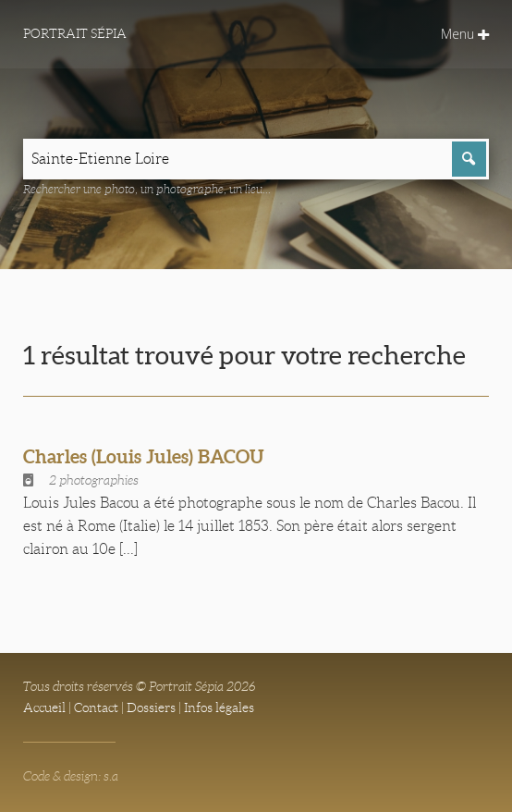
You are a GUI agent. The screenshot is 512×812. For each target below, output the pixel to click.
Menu (465, 34)
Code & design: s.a (71, 776)
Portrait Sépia (75, 33)
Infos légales (219, 707)
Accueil (44, 707)
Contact (96, 707)
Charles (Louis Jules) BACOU (144, 456)
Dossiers (151, 707)
